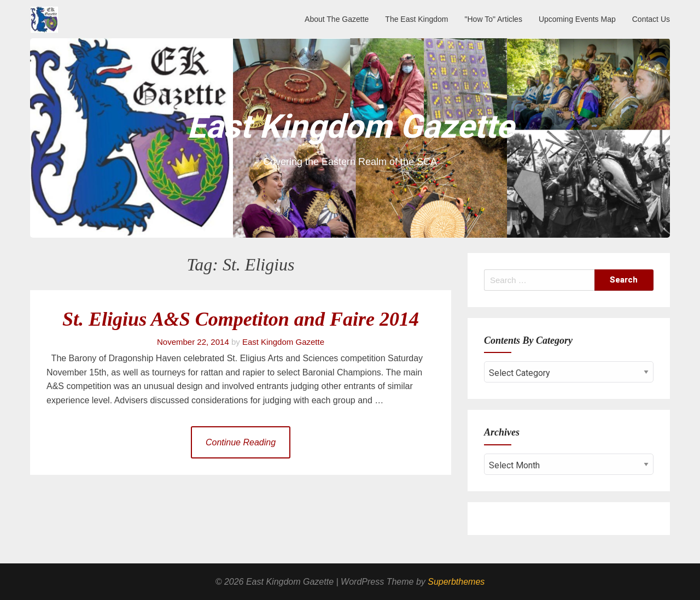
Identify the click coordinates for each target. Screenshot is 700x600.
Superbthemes (456, 582)
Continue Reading (241, 442)
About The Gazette (337, 19)
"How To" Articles (494, 19)
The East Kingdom (416, 19)
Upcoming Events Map (577, 19)
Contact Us (651, 19)
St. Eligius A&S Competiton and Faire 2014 (241, 319)
